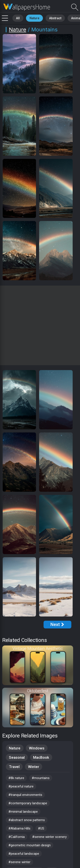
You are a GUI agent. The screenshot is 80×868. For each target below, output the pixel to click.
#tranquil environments (25, 795)
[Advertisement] (40, 325)
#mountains (41, 778)
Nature (31, 18)
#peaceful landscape (24, 854)
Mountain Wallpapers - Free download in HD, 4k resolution (27, 7)
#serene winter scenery (49, 837)
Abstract (49, 18)
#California (17, 837)
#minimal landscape (23, 812)
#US (41, 828)
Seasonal (17, 757)
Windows (37, 748)
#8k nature (16, 778)
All (17, 18)
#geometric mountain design (30, 845)
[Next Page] (57, 625)
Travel (14, 767)
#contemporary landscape (28, 803)
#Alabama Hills (19, 828)
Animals (68, 18)
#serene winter (19, 862)
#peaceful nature (21, 786)
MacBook (41, 757)
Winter (34, 767)
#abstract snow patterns (27, 820)
